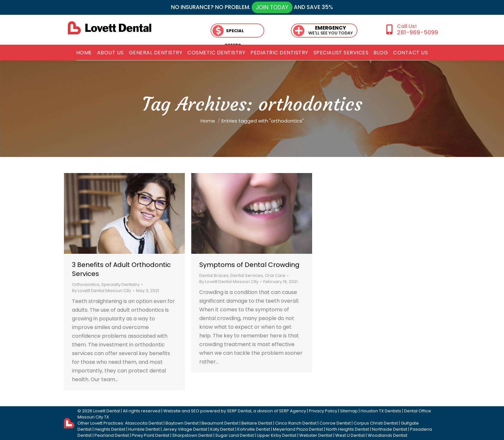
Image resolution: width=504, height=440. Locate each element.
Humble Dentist (144, 429)
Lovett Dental (107, 411)
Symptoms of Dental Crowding (249, 265)
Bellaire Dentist (257, 423)
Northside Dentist (390, 429)
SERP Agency (292, 411)
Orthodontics (86, 284)
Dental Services (247, 275)
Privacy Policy (323, 411)
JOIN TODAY (272, 7)
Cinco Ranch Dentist (296, 423)
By (102, 291)
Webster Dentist (316, 435)
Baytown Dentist (182, 423)
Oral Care (275, 275)
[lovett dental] (110, 28)
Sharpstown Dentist (192, 435)
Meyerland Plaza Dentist (298, 429)
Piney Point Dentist (151, 435)
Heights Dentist (110, 429)
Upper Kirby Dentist (277, 435)
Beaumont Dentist (220, 423)
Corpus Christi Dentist (376, 423)
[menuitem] (84, 53)
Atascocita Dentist (144, 423)
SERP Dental (239, 411)
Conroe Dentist (335, 423)
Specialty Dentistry (120, 284)
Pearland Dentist (112, 435)
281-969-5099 (418, 32)
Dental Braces (214, 275)
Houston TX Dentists (381, 411)
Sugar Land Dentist (235, 435)
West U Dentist (350, 435)
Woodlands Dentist (387, 435)
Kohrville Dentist (254, 429)
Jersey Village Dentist (185, 429)
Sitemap (349, 411)
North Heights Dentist (347, 429)
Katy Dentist (222, 429)
